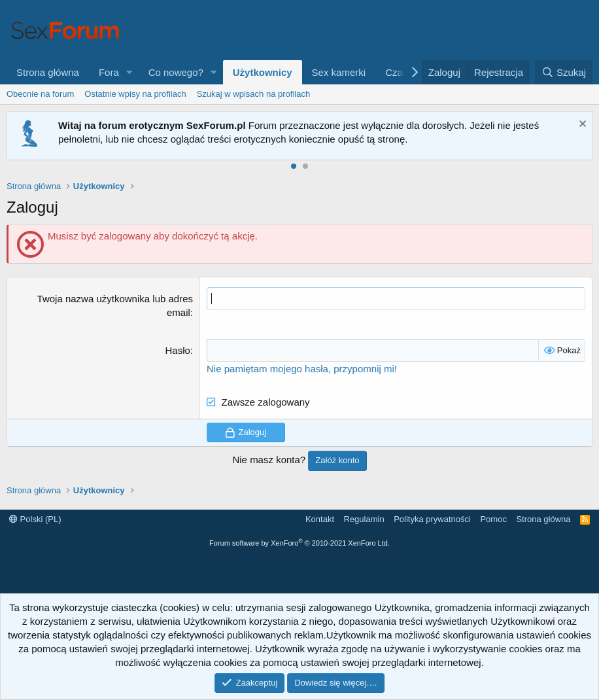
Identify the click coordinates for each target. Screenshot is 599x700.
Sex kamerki (339, 72)
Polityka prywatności (432, 519)
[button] (129, 72)
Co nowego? (176, 72)
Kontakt (320, 519)
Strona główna (48, 72)
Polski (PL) (35, 519)
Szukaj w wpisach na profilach (253, 94)
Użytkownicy (263, 72)
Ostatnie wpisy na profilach (135, 94)
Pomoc (493, 519)
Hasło (177, 350)
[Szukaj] (564, 72)
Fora (109, 72)
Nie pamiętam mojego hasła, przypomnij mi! (302, 369)
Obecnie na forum (40, 94)
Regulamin (364, 519)
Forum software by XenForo (299, 543)
